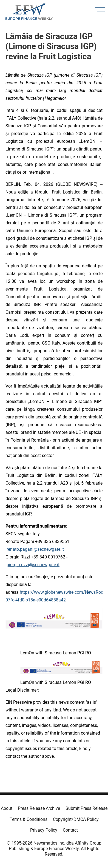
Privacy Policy (44, 830)
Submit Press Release (86, 808)
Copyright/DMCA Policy (76, 819)
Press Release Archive (39, 808)
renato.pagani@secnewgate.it (35, 549)
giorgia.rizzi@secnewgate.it (33, 565)
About (7, 808)
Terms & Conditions (29, 819)
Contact (70, 830)
